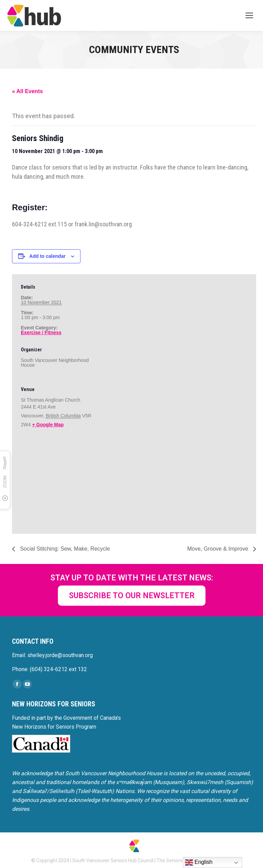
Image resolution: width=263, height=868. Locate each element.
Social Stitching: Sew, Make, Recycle (64, 549)
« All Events (27, 91)
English (199, 863)
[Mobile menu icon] (249, 15)
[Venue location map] (57, 485)
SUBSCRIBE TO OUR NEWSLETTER (132, 596)
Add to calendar (48, 256)
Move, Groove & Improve (218, 549)
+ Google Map (48, 425)
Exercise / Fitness (41, 332)
